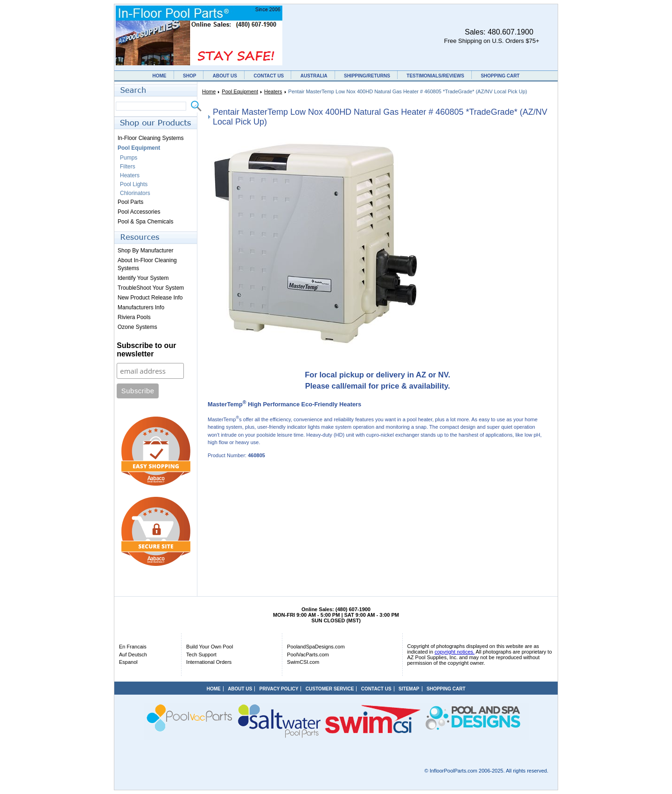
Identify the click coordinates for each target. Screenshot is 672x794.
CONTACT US (269, 76)
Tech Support (201, 655)
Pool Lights (134, 184)
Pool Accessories (139, 212)
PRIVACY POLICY (279, 689)
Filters (128, 167)
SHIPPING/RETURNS (367, 76)
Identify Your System (143, 278)
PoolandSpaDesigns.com (316, 647)
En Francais (133, 647)
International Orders (209, 662)
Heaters (273, 91)
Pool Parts (130, 202)
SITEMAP (409, 689)
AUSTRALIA (314, 76)
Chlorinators (135, 193)
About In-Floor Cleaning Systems (147, 264)
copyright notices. (455, 652)
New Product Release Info (150, 298)
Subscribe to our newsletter (146, 350)
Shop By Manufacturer (145, 251)
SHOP (189, 76)
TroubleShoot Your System (151, 288)
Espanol (128, 662)
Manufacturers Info (141, 307)
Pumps (129, 158)
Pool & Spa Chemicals (145, 222)
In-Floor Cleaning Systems (150, 138)
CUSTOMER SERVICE (330, 689)
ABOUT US (225, 76)
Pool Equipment (240, 91)
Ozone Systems (137, 327)
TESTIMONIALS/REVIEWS (435, 76)
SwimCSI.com (303, 662)
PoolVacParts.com (308, 655)
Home (209, 91)
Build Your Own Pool (210, 647)
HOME (160, 76)
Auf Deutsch (133, 655)
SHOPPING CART (500, 76)
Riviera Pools (134, 317)
